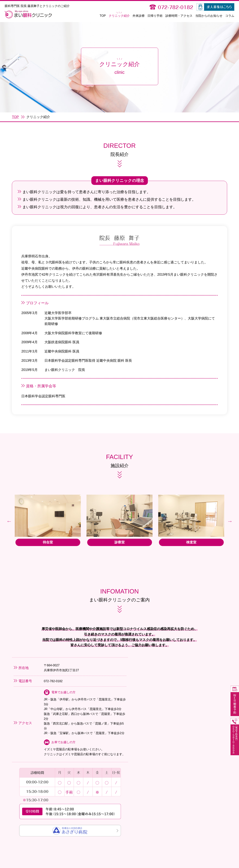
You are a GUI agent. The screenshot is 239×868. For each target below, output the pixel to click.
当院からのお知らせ (209, 16)
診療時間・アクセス (179, 16)
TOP (103, 16)
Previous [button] (9, 533)
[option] (46, 533)
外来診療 (139, 16)
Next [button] (230, 533)
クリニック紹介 (119, 16)
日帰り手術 (155, 16)
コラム (230, 16)
